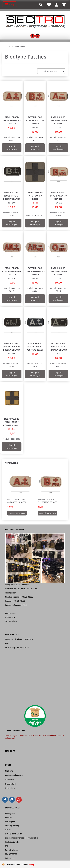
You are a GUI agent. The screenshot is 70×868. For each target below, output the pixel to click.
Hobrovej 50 (10, 617)
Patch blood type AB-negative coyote (35, 271)
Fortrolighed (10, 821)
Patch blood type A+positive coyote (12, 120)
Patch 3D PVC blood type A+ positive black (35, 346)
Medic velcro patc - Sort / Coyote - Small (12, 422)
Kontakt (8, 817)
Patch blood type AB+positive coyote (12, 271)
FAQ (7, 846)
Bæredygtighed (12, 850)
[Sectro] (35, 21)
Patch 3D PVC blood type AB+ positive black (12, 346)
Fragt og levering (12, 826)
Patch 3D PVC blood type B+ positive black (12, 196)
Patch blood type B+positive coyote (35, 120)
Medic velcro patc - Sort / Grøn (35, 196)
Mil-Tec (35, 203)
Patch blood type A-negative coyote (58, 120)
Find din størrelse (12, 842)
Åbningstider (10, 813)
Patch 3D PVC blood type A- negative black (58, 346)
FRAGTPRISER (11, 854)
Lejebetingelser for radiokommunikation (22, 838)
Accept (32, 864)
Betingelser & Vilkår (13, 834)
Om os (8, 830)
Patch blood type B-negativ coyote (58, 196)
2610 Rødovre (11, 621)
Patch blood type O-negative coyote (58, 271)
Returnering (10, 858)
